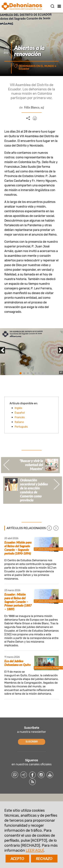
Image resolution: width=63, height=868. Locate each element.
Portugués (21, 427)
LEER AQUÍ (35, 850)
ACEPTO (17, 859)
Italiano (19, 422)
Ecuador (24, 69)
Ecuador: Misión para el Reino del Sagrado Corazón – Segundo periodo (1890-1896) (18, 548)
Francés (20, 417)
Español (20, 413)
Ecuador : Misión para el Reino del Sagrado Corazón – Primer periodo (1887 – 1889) (18, 602)
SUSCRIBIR (32, 742)
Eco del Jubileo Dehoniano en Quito (17, 663)
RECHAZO (44, 859)
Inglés (18, 408)
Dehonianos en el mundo (36, 66)
